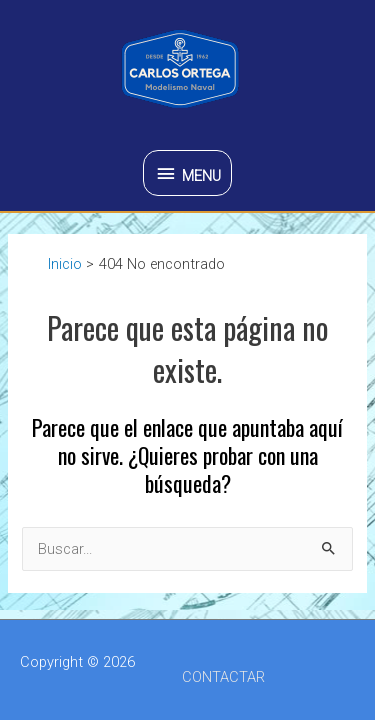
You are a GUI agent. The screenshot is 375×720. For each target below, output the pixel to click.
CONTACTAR (223, 677)
